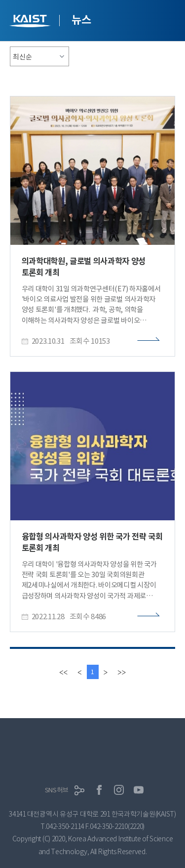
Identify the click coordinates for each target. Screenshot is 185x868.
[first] (63, 672)
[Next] (106, 672)
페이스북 (99, 790)
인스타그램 (119, 790)
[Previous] (79, 672)
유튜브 (139, 790)
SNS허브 (57, 790)
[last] (122, 672)
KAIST (31, 22)
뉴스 (81, 20)
